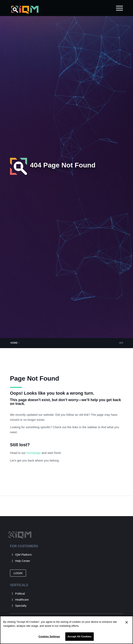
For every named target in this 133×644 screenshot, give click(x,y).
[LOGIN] (18, 573)
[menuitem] (117, 8)
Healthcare (22, 600)
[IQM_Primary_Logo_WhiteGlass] (55, 10)
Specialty (21, 606)
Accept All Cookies (80, 636)
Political (20, 594)
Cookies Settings (49, 636)
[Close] (127, 622)
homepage (34, 453)
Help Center (23, 561)
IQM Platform (23, 555)
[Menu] (117, 8)
